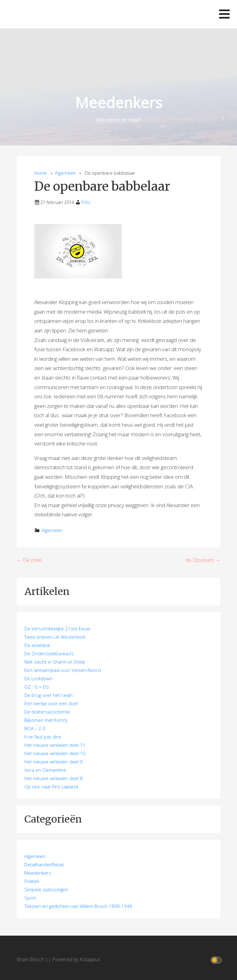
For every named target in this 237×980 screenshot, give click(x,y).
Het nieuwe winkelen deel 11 (55, 745)
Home (41, 173)
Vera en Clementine (45, 770)
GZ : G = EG (37, 687)
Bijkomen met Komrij (46, 720)
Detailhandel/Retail (44, 864)
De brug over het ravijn (48, 695)
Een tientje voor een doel (51, 703)
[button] (224, 14)
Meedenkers (118, 102)
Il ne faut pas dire (43, 737)
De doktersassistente (47, 712)
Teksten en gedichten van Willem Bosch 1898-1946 (78, 906)
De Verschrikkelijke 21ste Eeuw (57, 628)
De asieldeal (37, 645)
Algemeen (65, 173)
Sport (30, 898)
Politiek (32, 881)
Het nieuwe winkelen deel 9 (54, 762)
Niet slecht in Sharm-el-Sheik (55, 662)
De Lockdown (38, 678)
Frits (86, 202)
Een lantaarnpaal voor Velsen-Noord (63, 670)
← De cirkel (29, 560)
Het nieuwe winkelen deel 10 (55, 753)
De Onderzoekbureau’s (49, 653)
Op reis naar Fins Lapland (51, 787)
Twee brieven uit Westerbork (55, 637)
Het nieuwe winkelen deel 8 (54, 778)
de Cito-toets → (203, 560)
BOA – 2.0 (35, 728)
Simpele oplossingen (46, 889)
